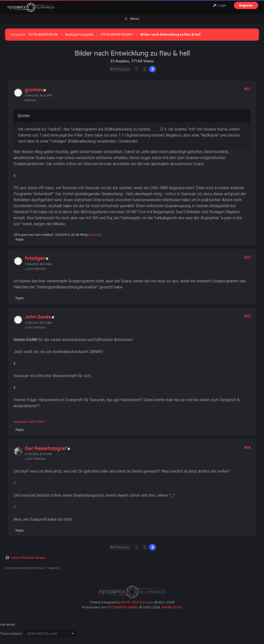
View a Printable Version (28, 558)
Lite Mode (7, 625)
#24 (247, 448)
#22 (247, 257)
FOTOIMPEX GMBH (123, 607)
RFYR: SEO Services (137, 602)
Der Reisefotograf (46, 449)
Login (220, 5)
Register (246, 5)
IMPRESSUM (172, 607)
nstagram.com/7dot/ (29, 422)
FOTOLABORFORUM (43, 34)
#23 (247, 316)
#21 (247, 89)
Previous (120, 69)
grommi (34, 90)
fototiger (35, 258)
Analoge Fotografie (79, 34)
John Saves (38, 317)
